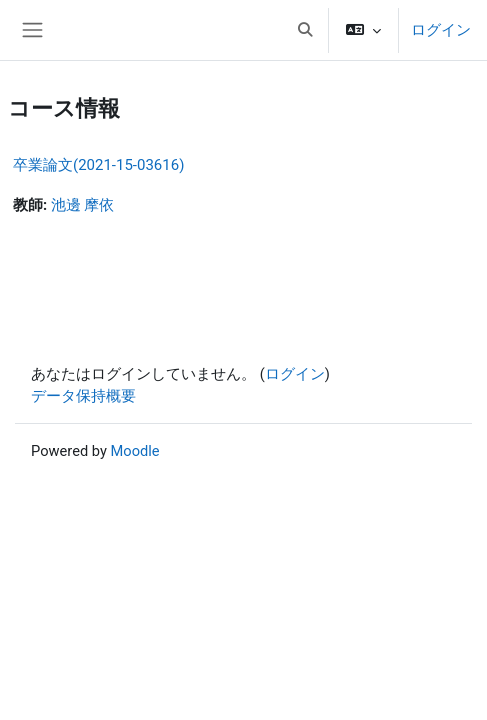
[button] (305, 30)
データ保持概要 (83, 396)
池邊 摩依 (83, 205)
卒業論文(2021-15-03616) (98, 165)
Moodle (135, 451)
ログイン (441, 30)
